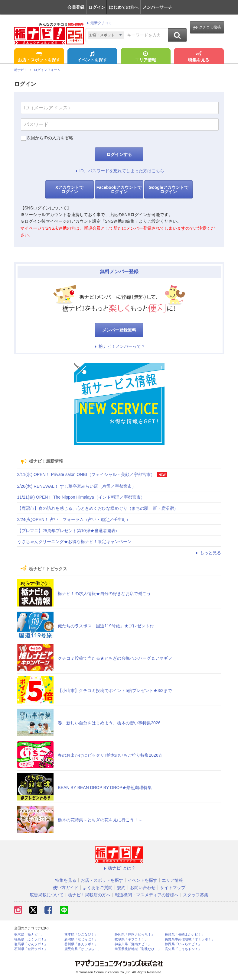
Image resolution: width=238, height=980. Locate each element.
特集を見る (199, 57)
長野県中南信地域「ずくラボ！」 (190, 939)
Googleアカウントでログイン (168, 189)
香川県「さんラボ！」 (81, 944)
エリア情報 (145, 57)
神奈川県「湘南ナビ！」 (133, 944)
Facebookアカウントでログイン (119, 189)
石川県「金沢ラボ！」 (31, 949)
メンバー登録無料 (119, 330)
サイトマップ (173, 888)
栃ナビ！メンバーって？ (119, 346)
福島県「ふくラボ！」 (31, 939)
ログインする (119, 154)
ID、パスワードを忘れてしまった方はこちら (119, 171)
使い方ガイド (66, 888)
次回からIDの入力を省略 (50, 138)
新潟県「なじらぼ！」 (81, 939)
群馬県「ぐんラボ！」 (31, 944)
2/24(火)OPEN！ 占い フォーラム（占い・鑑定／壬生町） (74, 519)
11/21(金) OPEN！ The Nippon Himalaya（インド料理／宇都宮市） (81, 497)
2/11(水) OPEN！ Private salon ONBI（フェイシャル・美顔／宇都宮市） (86, 474)
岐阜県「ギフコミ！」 (131, 939)
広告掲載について (47, 895)
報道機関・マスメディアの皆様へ (147, 895)
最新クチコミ (99, 23)
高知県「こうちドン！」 (183, 949)
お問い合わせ (143, 888)
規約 (121, 888)
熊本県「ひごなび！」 (81, 935)
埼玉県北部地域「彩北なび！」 (138, 949)
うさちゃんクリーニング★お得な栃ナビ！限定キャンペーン (74, 542)
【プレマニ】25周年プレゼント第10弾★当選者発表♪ (67, 531)
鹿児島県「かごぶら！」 (83, 949)
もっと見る (208, 553)
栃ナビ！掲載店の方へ (89, 895)
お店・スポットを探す (39, 57)
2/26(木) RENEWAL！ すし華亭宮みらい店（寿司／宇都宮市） (77, 486)
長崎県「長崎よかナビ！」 (185, 935)
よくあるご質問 (98, 888)
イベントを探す (92, 57)
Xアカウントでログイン (69, 189)
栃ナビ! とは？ (119, 868)
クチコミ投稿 (207, 27)
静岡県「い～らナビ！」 (183, 944)
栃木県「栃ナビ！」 (29, 935)
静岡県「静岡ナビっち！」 (135, 935)
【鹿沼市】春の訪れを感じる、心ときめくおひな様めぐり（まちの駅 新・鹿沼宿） (98, 508)
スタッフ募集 (196, 895)
